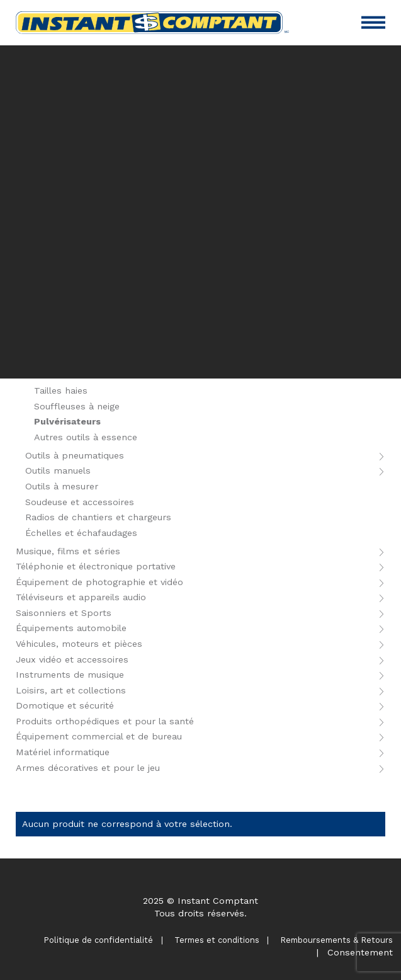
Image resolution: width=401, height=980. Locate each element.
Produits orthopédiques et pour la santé (105, 721)
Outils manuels (58, 470)
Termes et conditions (217, 940)
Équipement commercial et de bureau (99, 736)
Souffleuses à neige (77, 406)
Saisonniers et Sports (64, 613)
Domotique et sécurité (65, 705)
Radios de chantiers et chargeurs (98, 517)
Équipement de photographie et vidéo (99, 582)
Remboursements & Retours (336, 940)
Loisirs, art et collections (71, 690)
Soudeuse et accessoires (80, 502)
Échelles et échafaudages (81, 533)
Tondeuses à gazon (76, 360)
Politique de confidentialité (98, 940)
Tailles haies (61, 390)
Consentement (360, 952)
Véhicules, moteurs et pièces (79, 644)
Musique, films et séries (68, 551)
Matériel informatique (63, 752)
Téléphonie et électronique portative (96, 566)
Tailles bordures (70, 375)
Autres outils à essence (86, 437)
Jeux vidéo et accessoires (72, 659)
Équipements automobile (71, 628)
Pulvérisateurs (67, 421)
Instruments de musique (70, 675)
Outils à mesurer (62, 486)
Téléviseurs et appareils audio (81, 597)
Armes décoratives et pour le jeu (88, 768)
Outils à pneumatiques (75, 455)
